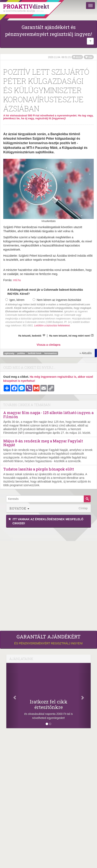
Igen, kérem (15, 300)
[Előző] (13, 696)
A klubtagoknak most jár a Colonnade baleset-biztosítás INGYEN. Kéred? (45, 292)
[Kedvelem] (44, 335)
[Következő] (84, 696)
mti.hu (17, 280)
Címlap (83, 508)
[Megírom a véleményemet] (92, 335)
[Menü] (90, 6)
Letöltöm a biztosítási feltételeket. (52, 326)
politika (21, 353)
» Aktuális (86, 353)
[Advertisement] (48, 578)
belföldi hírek (35, 353)
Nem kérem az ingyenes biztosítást (57, 300)
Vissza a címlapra (48, 345)
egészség (10, 353)
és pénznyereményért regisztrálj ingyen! (48, 639)
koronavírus (51, 353)
